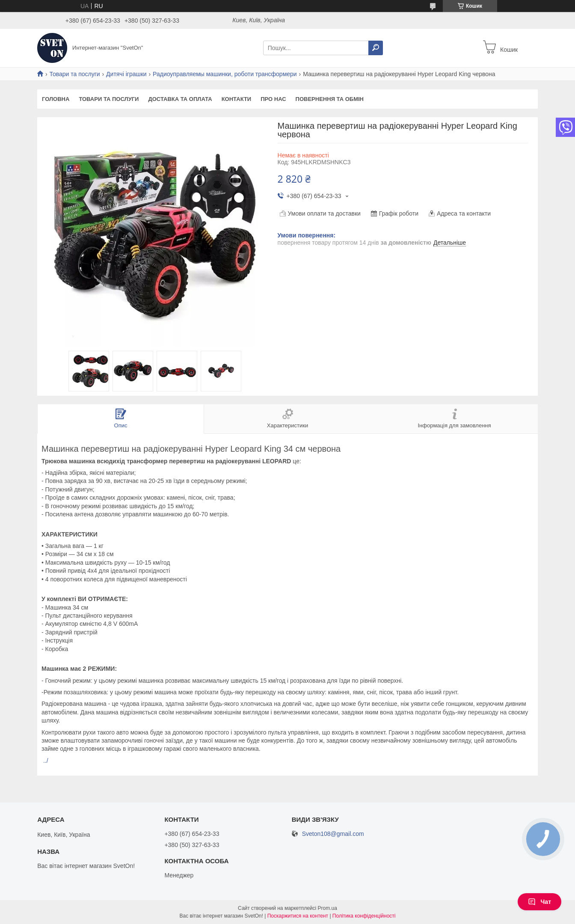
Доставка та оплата (180, 99)
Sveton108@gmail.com (333, 834)
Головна (56, 99)
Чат (539, 902)
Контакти (237, 99)
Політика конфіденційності (364, 916)
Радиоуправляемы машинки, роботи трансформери (225, 74)
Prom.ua (328, 908)
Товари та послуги (74, 74)
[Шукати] (376, 48)
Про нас (273, 99)
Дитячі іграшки (126, 74)
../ (46, 761)
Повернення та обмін (330, 99)
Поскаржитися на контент (298, 916)
